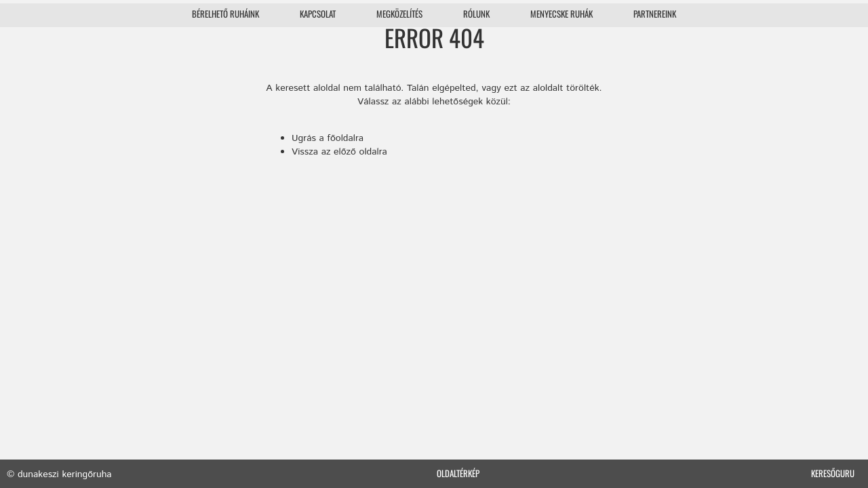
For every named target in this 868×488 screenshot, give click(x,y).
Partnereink (655, 14)
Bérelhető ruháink (225, 14)
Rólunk (476, 14)
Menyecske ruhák (561, 14)
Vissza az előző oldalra (339, 152)
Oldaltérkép (458, 473)
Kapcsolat (318, 14)
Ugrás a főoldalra (328, 138)
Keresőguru (833, 473)
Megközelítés (399, 14)
